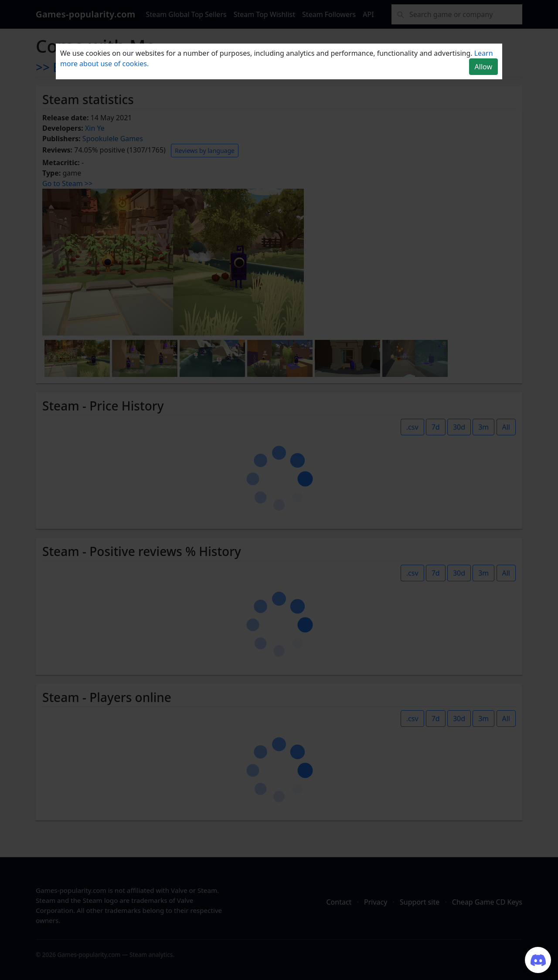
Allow (483, 67)
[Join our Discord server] (538, 960)
